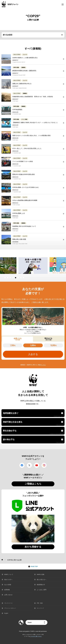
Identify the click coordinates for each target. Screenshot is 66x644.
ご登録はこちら (33, 484)
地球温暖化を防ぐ (33, 414)
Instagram (44, 465)
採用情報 (7, 590)
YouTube (37, 465)
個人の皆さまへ (42, 580)
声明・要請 (40, 603)
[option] (33, 266)
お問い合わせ (8, 595)
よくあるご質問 (42, 590)
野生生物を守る (33, 432)
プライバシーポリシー (10, 608)
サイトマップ (40, 608)
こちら (44, 365)
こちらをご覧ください (36, 636)
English (6, 613)
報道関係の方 (41, 585)
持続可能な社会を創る (33, 423)
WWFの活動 (41, 574)
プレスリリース (8, 603)
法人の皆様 (8, 585)
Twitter (29, 465)
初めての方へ (8, 580)
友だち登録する (33, 547)
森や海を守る (33, 441)
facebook (22, 465)
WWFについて (9, 574)
